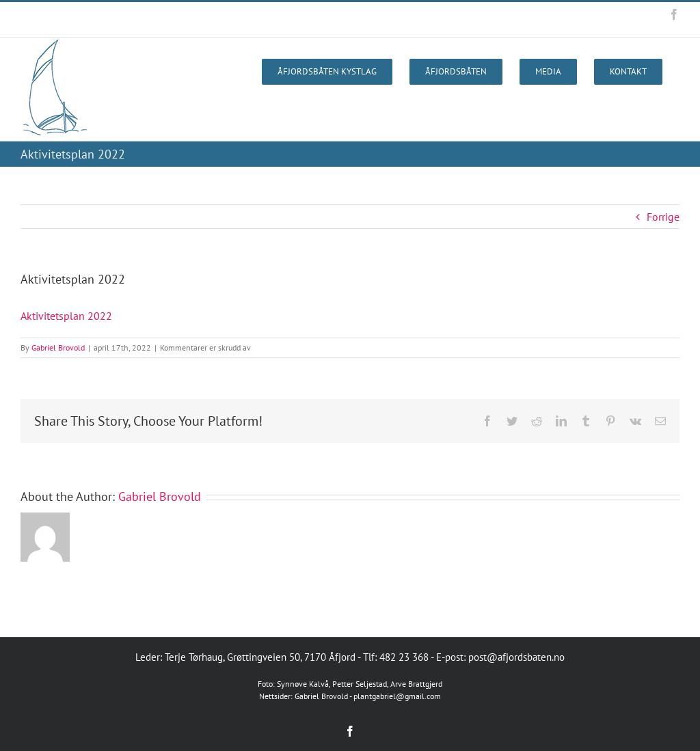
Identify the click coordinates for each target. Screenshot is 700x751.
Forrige (663, 217)
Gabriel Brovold (58, 347)
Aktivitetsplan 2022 (66, 316)
